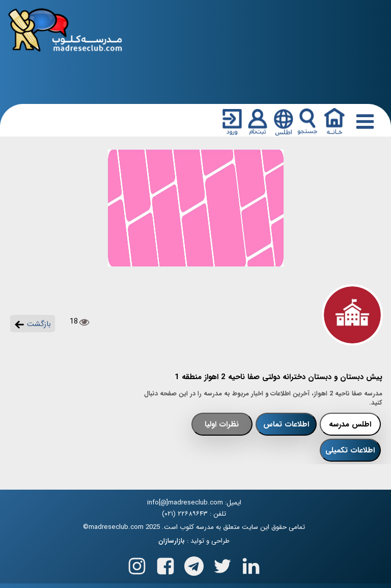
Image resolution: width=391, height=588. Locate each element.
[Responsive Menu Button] (363, 121)
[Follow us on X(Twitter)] (222, 564)
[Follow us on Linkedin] (251, 564)
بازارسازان (172, 541)
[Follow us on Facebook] (165, 564)
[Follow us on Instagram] (137, 564)
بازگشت (33, 324)
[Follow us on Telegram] (194, 564)
